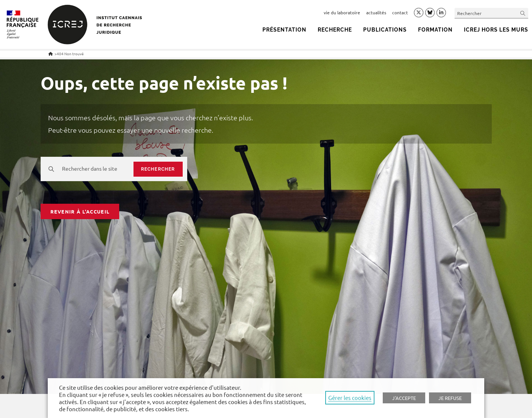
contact (400, 12)
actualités (376, 12)
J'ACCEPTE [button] (404, 398)
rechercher (158, 169)
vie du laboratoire (342, 12)
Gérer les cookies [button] (350, 398)
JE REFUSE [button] (450, 398)
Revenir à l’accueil (80, 211)
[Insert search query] (491, 13)
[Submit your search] (523, 13)
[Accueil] (51, 54)
